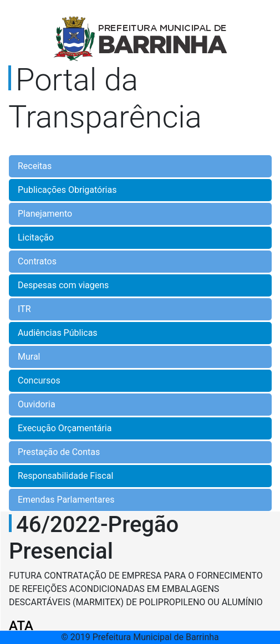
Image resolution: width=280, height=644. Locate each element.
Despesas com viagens (63, 285)
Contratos (37, 261)
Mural (29, 357)
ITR (24, 309)
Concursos (39, 380)
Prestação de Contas (59, 452)
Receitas (35, 166)
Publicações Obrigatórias (67, 190)
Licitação (36, 237)
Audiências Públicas (58, 333)
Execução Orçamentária (65, 428)
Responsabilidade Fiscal (65, 476)
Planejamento (45, 214)
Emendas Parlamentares (66, 500)
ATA (21, 626)
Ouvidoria (37, 404)
